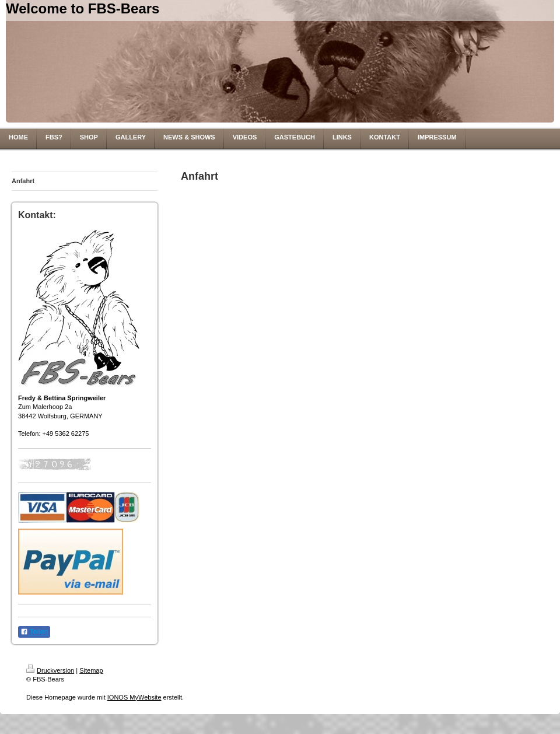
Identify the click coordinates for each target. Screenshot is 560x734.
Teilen (34, 632)
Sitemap (91, 670)
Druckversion (50, 670)
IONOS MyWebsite (134, 697)
